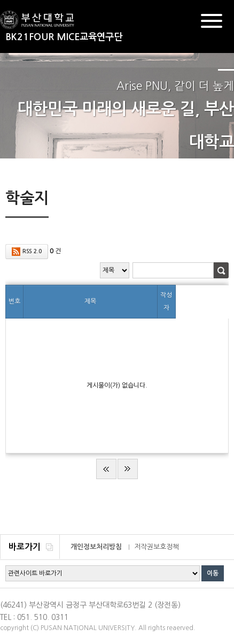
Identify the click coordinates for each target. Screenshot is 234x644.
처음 (106, 469)
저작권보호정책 (157, 547)
